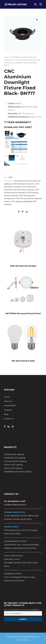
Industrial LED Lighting (14, 454)
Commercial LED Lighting (15, 461)
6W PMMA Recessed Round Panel (23, 313)
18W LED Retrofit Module (23, 266)
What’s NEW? (10, 406)
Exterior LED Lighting (13, 465)
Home (7, 57)
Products (8, 410)
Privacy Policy (23, 640)
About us (8, 401)
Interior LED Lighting (13, 201)
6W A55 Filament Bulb (23, 361)
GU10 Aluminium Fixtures (25, 60)
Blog (6, 414)
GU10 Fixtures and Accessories (28, 198)
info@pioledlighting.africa (15, 505)
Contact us (9, 419)
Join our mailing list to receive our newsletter (22, 610)
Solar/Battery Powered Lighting (18, 472)
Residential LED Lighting (15, 458)
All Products (16, 57)
